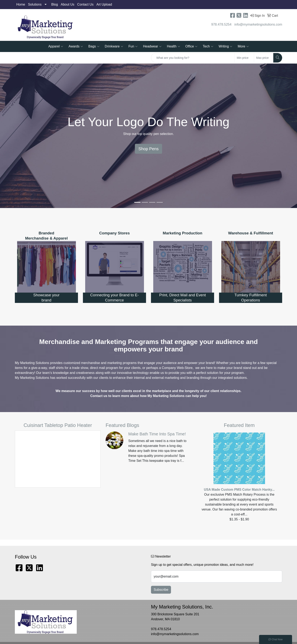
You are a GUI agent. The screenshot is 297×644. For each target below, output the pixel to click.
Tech (208, 46)
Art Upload (104, 4)
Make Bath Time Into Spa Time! (157, 434)
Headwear (152, 46)
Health (173, 46)
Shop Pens (148, 149)
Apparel (56, 46)
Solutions (35, 4)
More (243, 46)
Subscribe (161, 590)
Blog (55, 4)
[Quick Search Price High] (264, 58)
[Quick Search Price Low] (244, 58)
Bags (94, 46)
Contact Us (85, 4)
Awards (76, 46)
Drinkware (114, 46)
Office (192, 46)
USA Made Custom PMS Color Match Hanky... (239, 490)
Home (21, 4)
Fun (133, 46)
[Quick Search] (193, 58)
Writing (226, 46)
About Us (68, 4)
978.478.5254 (221, 24)
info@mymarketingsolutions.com (258, 24)
